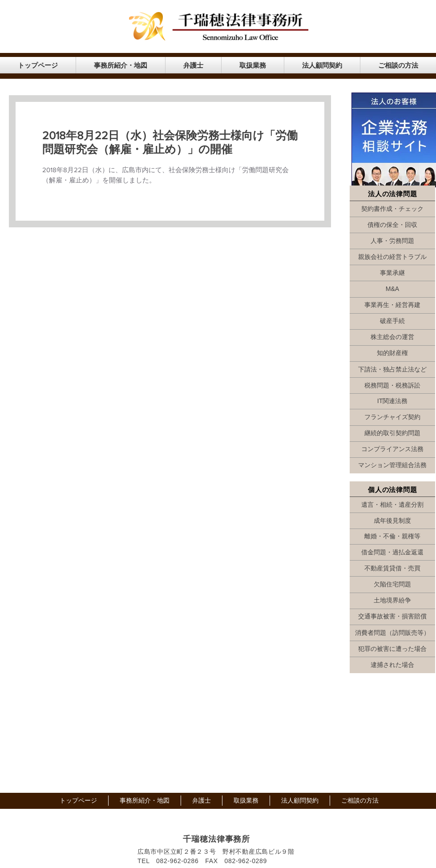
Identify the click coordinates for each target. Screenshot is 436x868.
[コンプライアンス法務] (392, 449)
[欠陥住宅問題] (392, 585)
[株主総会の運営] (392, 337)
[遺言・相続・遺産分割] (392, 505)
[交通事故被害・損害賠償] (392, 617)
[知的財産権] (392, 353)
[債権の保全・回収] (392, 225)
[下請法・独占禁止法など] (392, 370)
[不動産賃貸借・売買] (392, 569)
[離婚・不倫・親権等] (392, 537)
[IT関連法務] (392, 401)
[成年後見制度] (392, 521)
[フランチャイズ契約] (392, 417)
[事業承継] (392, 273)
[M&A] (392, 289)
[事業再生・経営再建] (392, 305)
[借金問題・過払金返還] (392, 553)
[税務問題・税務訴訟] (392, 386)
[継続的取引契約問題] (392, 433)
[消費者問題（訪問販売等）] (392, 633)
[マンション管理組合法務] (392, 465)
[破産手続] (392, 321)
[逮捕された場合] (392, 665)
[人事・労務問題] (392, 241)
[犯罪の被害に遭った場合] (392, 649)
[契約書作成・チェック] (392, 209)
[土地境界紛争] (392, 601)
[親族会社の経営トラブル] (392, 257)
